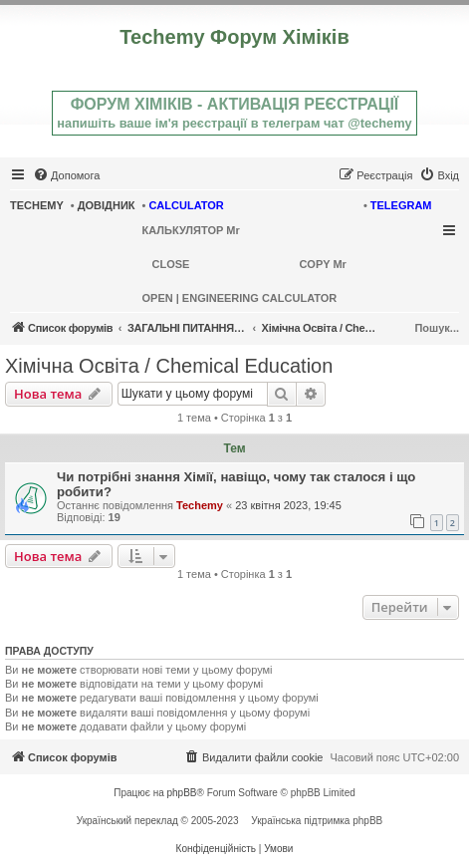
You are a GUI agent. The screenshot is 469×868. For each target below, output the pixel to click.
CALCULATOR (186, 205)
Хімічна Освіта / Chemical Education (169, 366)
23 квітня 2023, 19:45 (288, 505)
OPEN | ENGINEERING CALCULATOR (240, 298)
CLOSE (171, 264)
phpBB (182, 793)
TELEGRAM (401, 205)
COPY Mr (322, 264)
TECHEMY (37, 205)
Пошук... (437, 328)
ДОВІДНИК (107, 205)
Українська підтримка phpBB (317, 821)
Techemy (200, 505)
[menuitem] (66, 175)
